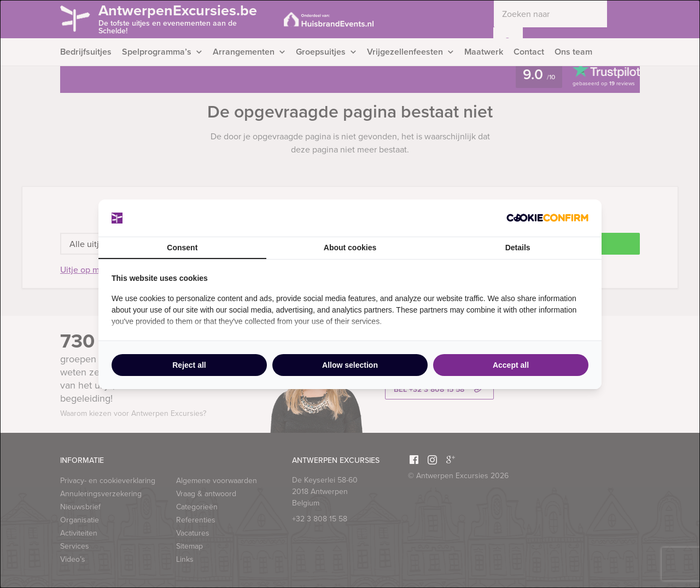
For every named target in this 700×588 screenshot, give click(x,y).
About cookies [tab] (350, 248)
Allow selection (350, 365)
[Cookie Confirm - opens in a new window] (547, 218)
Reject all (189, 365)
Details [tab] (518, 248)
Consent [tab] (182, 248)
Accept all (511, 365)
